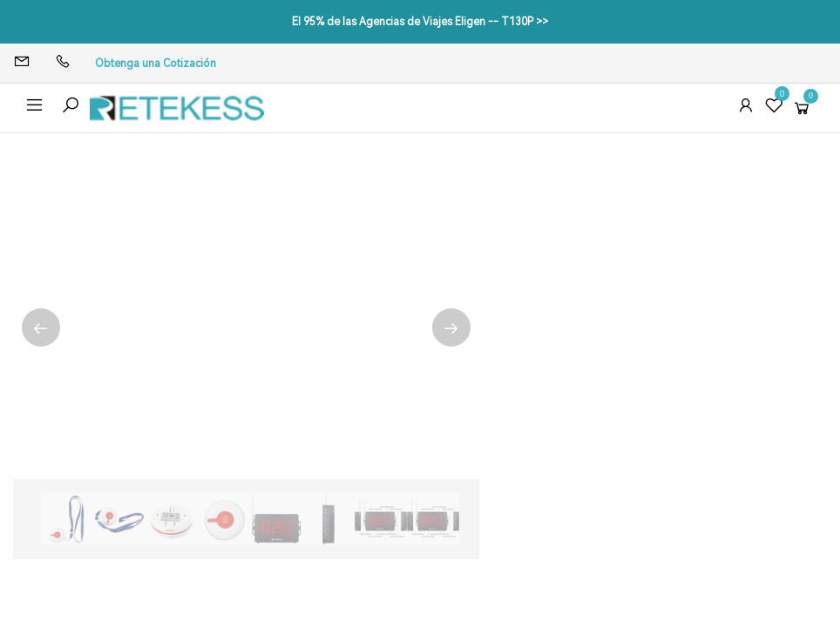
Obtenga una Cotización (156, 64)
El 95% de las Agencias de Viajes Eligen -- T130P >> (420, 22)
